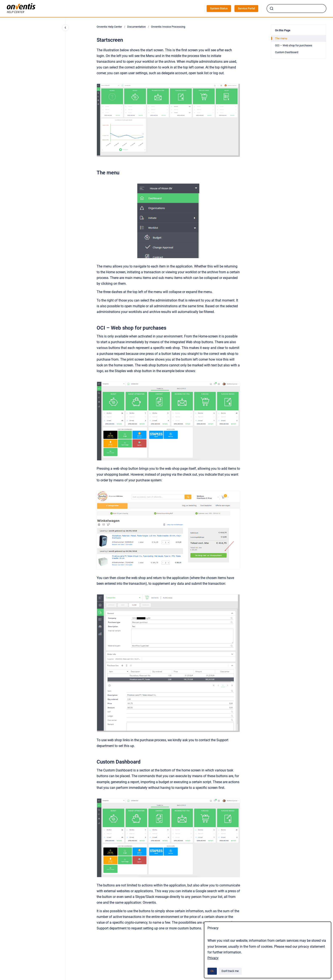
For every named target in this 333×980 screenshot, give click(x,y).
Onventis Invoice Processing (168, 27)
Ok (212, 971)
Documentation (136, 27)
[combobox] (296, 9)
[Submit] (272, 9)
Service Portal (246, 8)
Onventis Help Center (109, 27)
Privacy (213, 958)
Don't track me (230, 971)
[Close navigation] (65, 28)
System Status (219, 8)
